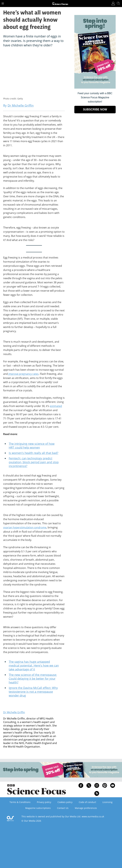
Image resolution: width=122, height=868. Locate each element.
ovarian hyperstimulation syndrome (25, 527)
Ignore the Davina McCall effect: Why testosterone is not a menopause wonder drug (33, 692)
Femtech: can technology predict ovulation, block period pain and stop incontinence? (34, 462)
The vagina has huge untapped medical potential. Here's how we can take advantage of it (34, 665)
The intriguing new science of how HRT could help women (32, 446)
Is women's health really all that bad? (34, 453)
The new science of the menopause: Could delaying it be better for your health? (33, 679)
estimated (56, 406)
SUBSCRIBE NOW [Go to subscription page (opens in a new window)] (95, 109)
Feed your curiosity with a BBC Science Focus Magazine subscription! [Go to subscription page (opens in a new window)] (95, 97)
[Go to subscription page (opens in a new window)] (95, 88)
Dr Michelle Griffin (14, 712)
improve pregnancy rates (24, 374)
